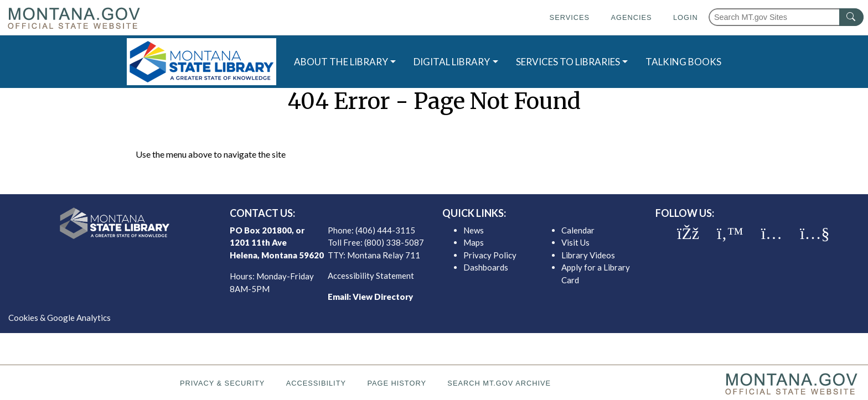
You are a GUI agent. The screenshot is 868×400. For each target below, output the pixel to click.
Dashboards (486, 267)
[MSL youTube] (815, 233)
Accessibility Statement (371, 276)
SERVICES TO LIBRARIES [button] (568, 62)
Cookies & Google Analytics (60, 318)
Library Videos (588, 255)
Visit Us (575, 242)
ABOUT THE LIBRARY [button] (341, 62)
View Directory (383, 297)
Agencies (631, 17)
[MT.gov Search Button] (851, 17)
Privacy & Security (222, 383)
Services (570, 17)
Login (686, 17)
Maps (474, 242)
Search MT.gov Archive (499, 383)
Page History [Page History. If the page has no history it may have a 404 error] (397, 383)
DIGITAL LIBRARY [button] (452, 62)
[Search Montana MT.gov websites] (786, 17)
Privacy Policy (490, 255)
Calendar (578, 230)
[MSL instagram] (772, 233)
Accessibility (316, 383)
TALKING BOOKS (683, 62)
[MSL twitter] (730, 233)
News (474, 230)
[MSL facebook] (688, 233)
